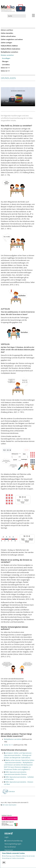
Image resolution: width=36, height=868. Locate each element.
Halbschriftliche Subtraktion (11, 49)
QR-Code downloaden (9, 805)
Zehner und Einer (7, 30)
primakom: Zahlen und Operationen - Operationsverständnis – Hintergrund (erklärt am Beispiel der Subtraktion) (18, 755)
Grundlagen (6, 58)
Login (7, 837)
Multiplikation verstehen (10, 52)
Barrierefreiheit (10, 847)
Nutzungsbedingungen (13, 844)
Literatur (12, 792)
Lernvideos (6, 65)
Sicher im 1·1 (5, 68)
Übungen (5, 61)
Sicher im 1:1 (5, 71)
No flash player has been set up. (18, 97)
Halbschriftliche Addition (9, 46)
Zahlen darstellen (7, 33)
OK (4, 862)
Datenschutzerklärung (14, 841)
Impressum (9, 850)
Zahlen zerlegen (6, 43)
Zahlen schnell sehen (8, 36)
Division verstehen (7, 55)
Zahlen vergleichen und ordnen (12, 39)
